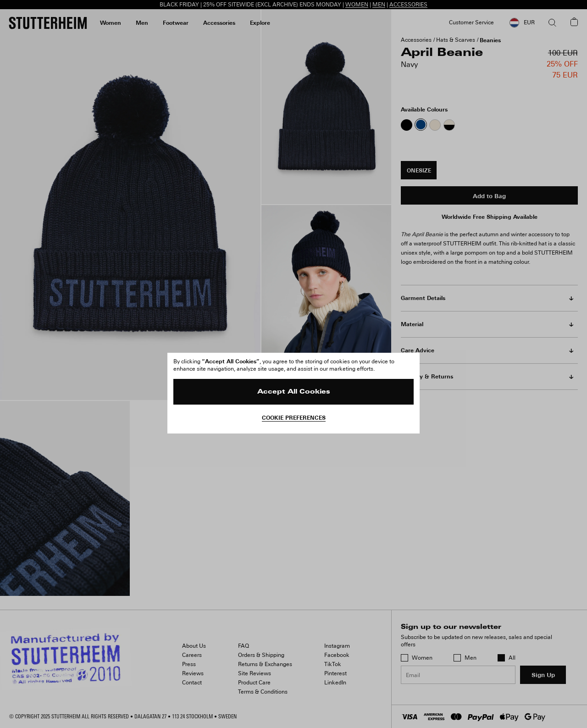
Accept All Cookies (294, 392)
